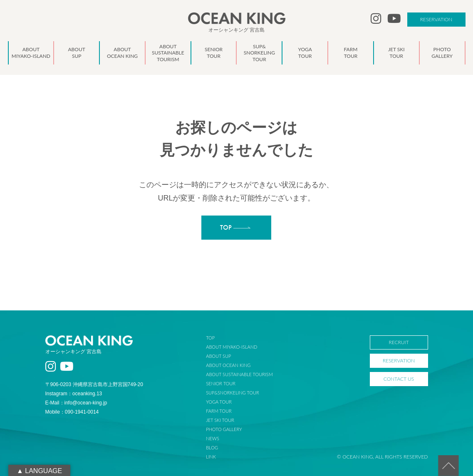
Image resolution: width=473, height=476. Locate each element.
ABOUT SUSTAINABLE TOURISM (239, 374)
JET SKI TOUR (220, 420)
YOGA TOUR (219, 402)
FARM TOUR (219, 411)
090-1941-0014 (82, 412)
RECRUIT (399, 342)
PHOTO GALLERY (224, 429)
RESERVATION (436, 19)
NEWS (213, 438)
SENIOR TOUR (221, 383)
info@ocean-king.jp (86, 403)
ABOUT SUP (218, 356)
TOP (210, 338)
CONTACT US (399, 379)
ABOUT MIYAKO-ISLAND (232, 347)
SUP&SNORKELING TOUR (233, 393)
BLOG (212, 447)
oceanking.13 (87, 394)
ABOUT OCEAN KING (228, 365)
